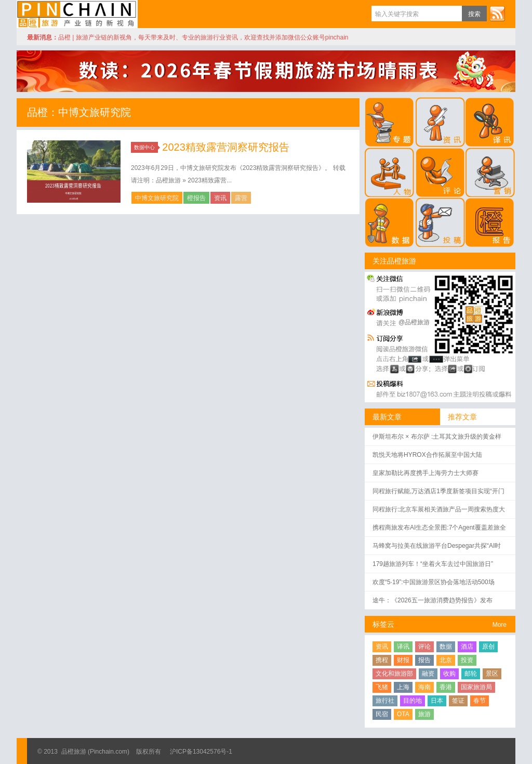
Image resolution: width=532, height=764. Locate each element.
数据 (446, 647)
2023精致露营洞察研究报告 (226, 147)
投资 (467, 660)
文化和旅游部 (394, 674)
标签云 (383, 624)
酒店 (467, 647)
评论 (424, 647)
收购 (449, 674)
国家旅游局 (476, 687)
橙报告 (196, 198)
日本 (437, 701)
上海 (403, 687)
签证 (458, 701)
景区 (492, 674)
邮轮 (471, 674)
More (500, 625)
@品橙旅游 (414, 322)
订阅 (497, 14)
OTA (403, 714)
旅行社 (385, 701)
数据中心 (146, 147)
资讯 (220, 198)
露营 (241, 198)
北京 (446, 660)
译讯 (403, 647)
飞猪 (382, 687)
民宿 (382, 714)
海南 (424, 687)
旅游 (424, 714)
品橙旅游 (77, 14)
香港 (446, 687)
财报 (403, 660)
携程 (382, 660)
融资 (428, 674)
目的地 (413, 701)
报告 (424, 660)
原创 (488, 647)
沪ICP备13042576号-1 (201, 752)
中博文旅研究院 (157, 198)
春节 (480, 701)
